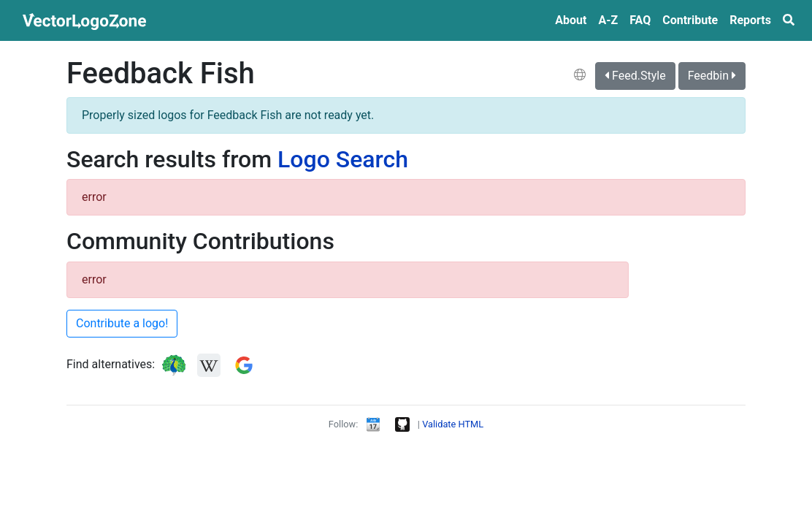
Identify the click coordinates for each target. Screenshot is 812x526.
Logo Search (343, 159)
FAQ (640, 20)
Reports (750, 20)
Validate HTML (453, 424)
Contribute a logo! (122, 323)
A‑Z (608, 20)
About (571, 20)
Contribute (690, 20)
